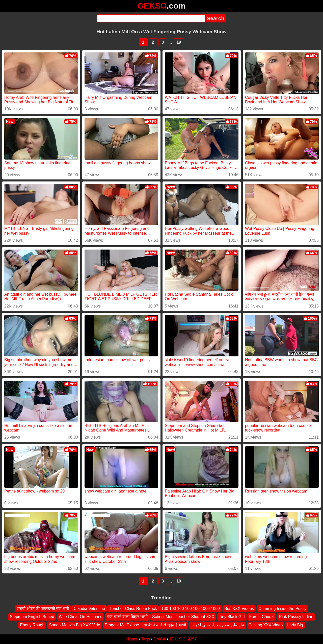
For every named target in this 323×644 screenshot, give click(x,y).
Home (132, 639)
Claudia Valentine (89, 609)
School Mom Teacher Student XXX (183, 617)
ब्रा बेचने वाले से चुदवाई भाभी (165, 625)
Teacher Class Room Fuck (133, 609)
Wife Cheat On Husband (81, 617)
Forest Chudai (262, 617)
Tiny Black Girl (232, 617)
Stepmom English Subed (32, 617)
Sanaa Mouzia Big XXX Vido (75, 625)
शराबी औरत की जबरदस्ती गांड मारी (43, 609)
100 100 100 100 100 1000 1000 (191, 609)
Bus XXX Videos (239, 609)
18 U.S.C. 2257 (183, 639)
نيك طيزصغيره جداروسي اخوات (217, 625)
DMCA (159, 639)
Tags (146, 639)
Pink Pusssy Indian (296, 617)
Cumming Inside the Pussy (282, 609)
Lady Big (295, 625)
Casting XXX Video (266, 625)
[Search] (151, 18)
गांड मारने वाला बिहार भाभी (127, 617)
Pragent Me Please (122, 625)
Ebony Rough (32, 625)
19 (179, 42)
